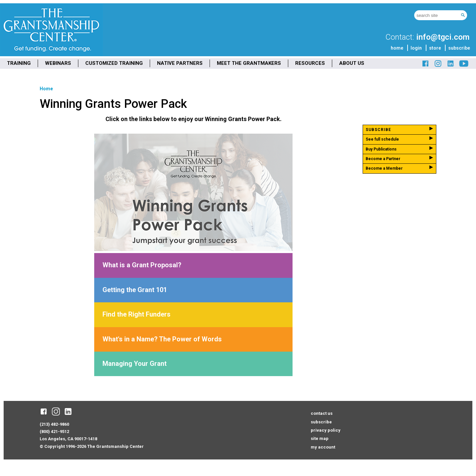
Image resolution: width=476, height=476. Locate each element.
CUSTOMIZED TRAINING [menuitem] (114, 63)
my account (323, 447)
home (397, 48)
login (416, 48)
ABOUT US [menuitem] (352, 63)
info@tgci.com (443, 37)
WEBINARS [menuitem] (58, 63)
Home (46, 89)
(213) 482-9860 (54, 424)
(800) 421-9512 (54, 432)
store (435, 48)
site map (320, 438)
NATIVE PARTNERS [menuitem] (180, 63)
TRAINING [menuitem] (19, 63)
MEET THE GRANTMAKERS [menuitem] (249, 63)
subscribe (459, 48)
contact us (322, 413)
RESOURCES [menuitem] (310, 63)
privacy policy (326, 430)
